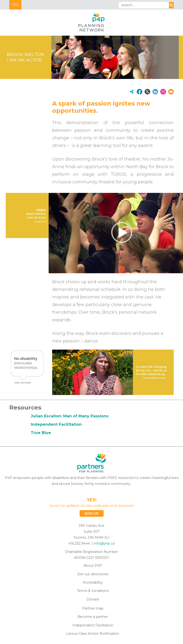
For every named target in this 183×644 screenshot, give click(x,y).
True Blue (41, 433)
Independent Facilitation (56, 424)
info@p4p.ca (104, 543)
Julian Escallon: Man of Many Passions (70, 416)
